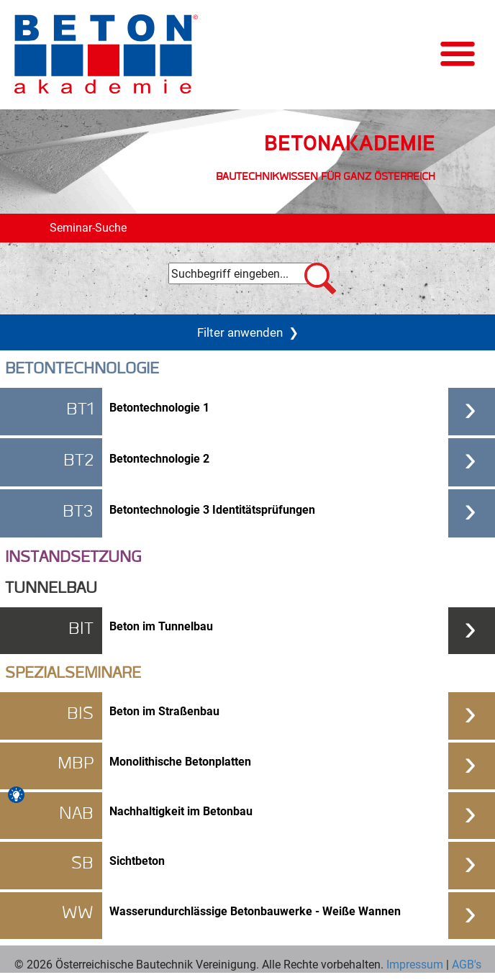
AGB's (465, 964)
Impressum (415, 964)
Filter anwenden (248, 332)
